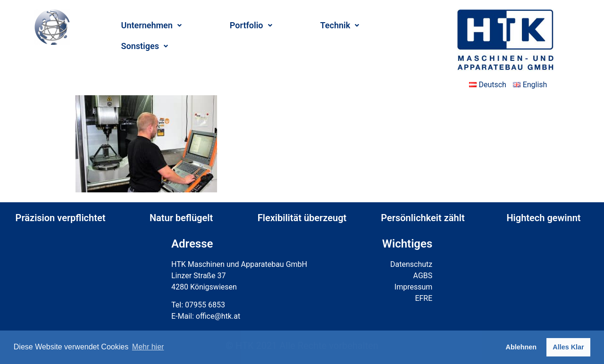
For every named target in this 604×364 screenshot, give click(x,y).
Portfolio (251, 25)
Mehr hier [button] (148, 347)
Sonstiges (145, 46)
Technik (340, 25)
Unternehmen (151, 25)
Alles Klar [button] (568, 347)
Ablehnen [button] (521, 347)
